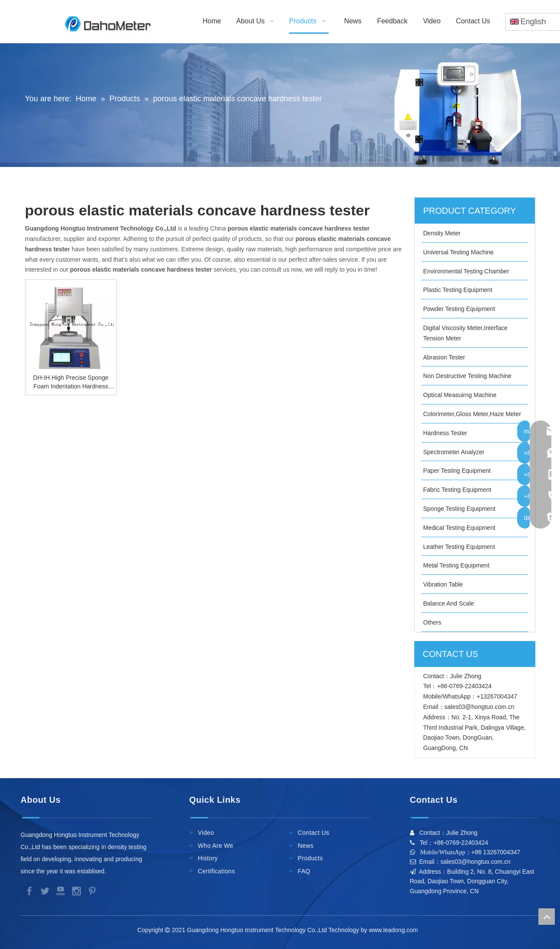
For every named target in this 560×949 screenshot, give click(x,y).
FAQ (304, 871)
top (547, 917)
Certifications (217, 871)
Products (310, 858)
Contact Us (314, 833)
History (208, 858)
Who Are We (216, 846)
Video (206, 833)
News (306, 846)
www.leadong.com (395, 930)
